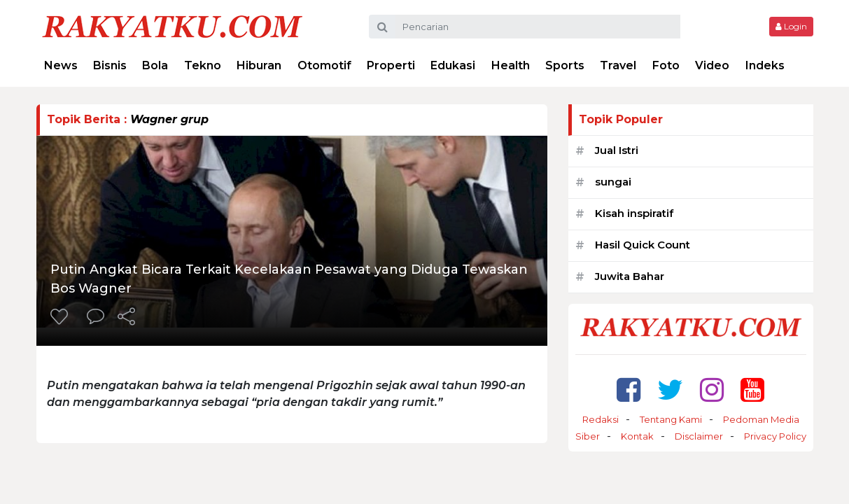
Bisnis (110, 65)
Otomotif (324, 65)
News (61, 65)
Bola (155, 65)
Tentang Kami (671, 419)
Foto (666, 65)
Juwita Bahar (630, 276)
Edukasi (453, 65)
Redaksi (601, 419)
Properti (391, 65)
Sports (565, 65)
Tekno (203, 65)
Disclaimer (699, 436)
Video (712, 65)
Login (791, 26)
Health (511, 65)
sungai (613, 182)
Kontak (637, 436)
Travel (618, 65)
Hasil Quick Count (643, 245)
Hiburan (259, 65)
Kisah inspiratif (634, 213)
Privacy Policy (775, 436)
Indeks (765, 65)
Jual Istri (617, 150)
